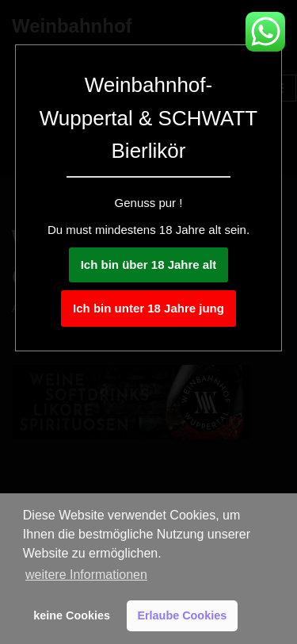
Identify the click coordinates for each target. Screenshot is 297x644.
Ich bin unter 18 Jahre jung (148, 308)
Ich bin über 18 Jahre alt (149, 264)
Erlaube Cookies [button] (182, 615)
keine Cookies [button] (72, 615)
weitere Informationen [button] (86, 575)
